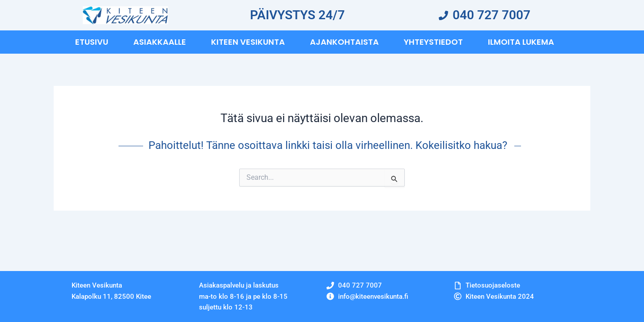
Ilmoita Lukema (521, 42)
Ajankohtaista (344, 42)
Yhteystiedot (433, 42)
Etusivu (92, 42)
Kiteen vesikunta (248, 42)
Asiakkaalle (160, 42)
